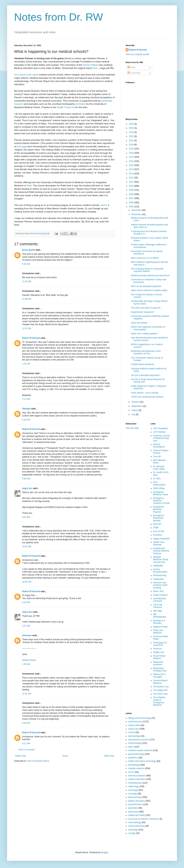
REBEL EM (159, 652)
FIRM (156, 528)
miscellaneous (135, 783)
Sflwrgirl (26, 409)
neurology (133, 790)
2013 (132, 174)
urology (132, 833)
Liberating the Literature (160, 600)
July (134, 414)
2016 (132, 161)
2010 (132, 186)
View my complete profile (137, 54)
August (135, 410)
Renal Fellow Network (159, 657)
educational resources (139, 740)
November (137, 214)
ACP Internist (159, 432)
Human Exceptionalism (160, 571)
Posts (132, 67)
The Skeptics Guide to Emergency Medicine (159, 701)
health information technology (142, 761)
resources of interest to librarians (144, 819)
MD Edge (158, 611)
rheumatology (135, 822)
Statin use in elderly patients (144, 334)
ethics (131, 747)
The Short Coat (160, 694)
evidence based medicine (140, 750)
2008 (132, 194)
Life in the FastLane (158, 606)
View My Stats (132, 428)
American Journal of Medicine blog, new (161, 438)
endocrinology (135, 743)
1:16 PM (26, 364)
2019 (132, 149)
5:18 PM (26, 420)
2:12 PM (26, 399)
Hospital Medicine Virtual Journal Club (161, 560)
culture (131, 732)
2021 (132, 141)
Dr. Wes (157, 479)
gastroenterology (136, 754)
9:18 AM (26, 723)
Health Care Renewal (159, 543)
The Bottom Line (161, 687)
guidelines (133, 758)
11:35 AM (27, 282)
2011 (132, 182)
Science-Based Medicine (160, 682)
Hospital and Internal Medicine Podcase (161, 551)
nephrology (133, 786)
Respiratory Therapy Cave (160, 669)
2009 (132, 190)
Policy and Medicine (158, 632)
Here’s (104, 205)
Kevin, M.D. (159, 591)
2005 (132, 207)
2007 (132, 198)
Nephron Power (161, 627)
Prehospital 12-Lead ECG (160, 644)
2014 (132, 169)
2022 (132, 136)
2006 (132, 203)
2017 (132, 157)
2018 (132, 153)
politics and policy (137, 801)
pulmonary (133, 812)
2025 (132, 124)
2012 (132, 178)
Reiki (29, 186)
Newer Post (21, 756)
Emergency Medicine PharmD (159, 509)
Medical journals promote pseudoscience (150, 275)
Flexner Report (91, 65)
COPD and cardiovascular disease (147, 397)
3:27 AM (26, 626)
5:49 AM (26, 264)
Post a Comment (26, 750)
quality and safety (136, 815)
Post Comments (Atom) (38, 761)
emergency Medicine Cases (161, 493)
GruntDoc (158, 535)
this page (22, 146)
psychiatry (133, 808)
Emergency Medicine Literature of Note (161, 501)
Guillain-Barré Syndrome (143, 364)
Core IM (157, 457)
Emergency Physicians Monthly (159, 518)
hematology (134, 765)
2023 (132, 132)
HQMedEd (158, 566)
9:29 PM (26, 602)
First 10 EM (159, 531)
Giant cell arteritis (139, 323)
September (137, 406)
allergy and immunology (140, 718)
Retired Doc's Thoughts (160, 676)
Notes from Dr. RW (59, 17)
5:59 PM (26, 479)
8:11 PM (26, 743)
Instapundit (158, 579)
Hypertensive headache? (143, 312)
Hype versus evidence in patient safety (149, 290)
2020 (132, 145)
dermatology (134, 736)
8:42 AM (26, 517)
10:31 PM (27, 547)
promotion (81, 104)
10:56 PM (27, 582)
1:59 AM (26, 664)
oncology (133, 794)
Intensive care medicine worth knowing (160, 585)
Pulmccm (158, 649)
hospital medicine (136, 768)
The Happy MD (160, 690)
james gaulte (29, 250)
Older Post (109, 756)
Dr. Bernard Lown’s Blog (159, 468)
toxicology (133, 830)
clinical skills (134, 725)
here (95, 68)
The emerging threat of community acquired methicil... (147, 270)
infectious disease (137, 776)
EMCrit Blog (159, 488)
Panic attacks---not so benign (145, 393)
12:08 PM (27, 299)
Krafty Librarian (160, 595)
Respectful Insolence (158, 663)
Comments (134, 73)
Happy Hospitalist (161, 539)
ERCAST (158, 524)
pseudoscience (135, 804)
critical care (134, 729)
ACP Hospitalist (161, 428)
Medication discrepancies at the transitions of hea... (146, 352)
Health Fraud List (66, 107)
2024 (132, 128)
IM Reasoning (160, 575)
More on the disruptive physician (146, 286)
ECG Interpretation (159, 484)
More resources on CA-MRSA (145, 258)
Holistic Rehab (29, 660)
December (137, 210)
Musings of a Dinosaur (159, 622)
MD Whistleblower (160, 616)
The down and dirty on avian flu (146, 308)
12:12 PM (27, 328)
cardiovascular (135, 722)
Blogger (105, 852)
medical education (137, 779)
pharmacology (135, 797)
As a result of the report (27, 75)
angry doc (27, 488)
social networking (136, 826)
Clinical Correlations (159, 446)
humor (131, 772)
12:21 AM (27, 694)
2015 (132, 165)
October (136, 402)
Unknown (27, 635)
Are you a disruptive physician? (146, 375)
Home (65, 756)
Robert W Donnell (31, 338)
